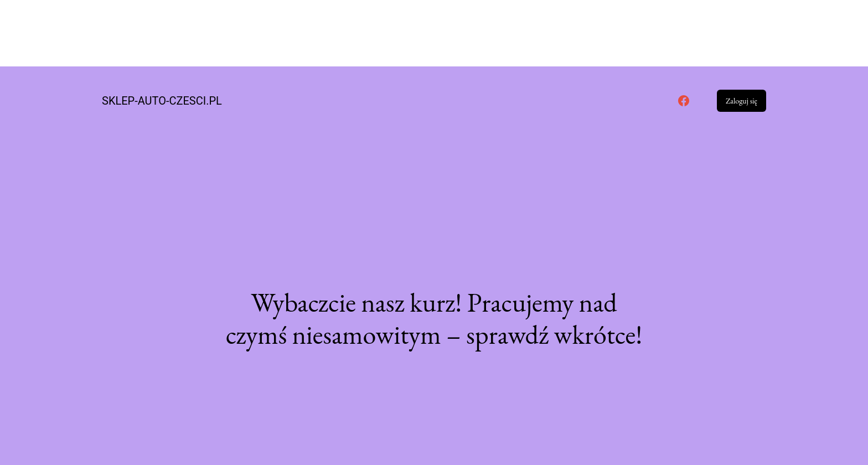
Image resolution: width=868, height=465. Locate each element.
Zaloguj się (742, 101)
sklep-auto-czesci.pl (162, 101)
